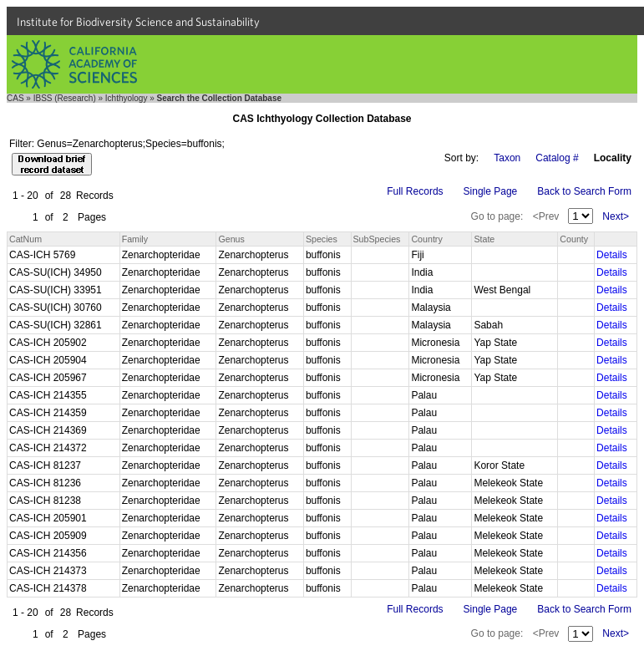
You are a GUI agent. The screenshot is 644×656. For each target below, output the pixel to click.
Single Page (491, 191)
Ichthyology (127, 98)
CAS (15, 98)
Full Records (415, 191)
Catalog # (557, 158)
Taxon (507, 158)
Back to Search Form (584, 191)
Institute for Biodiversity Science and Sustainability (138, 22)
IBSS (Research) (65, 98)
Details (612, 255)
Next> (616, 216)
